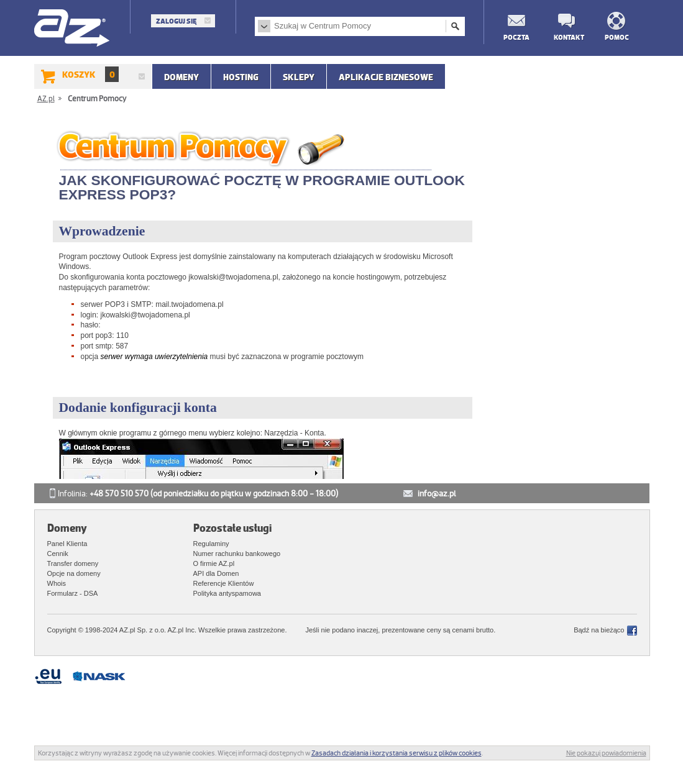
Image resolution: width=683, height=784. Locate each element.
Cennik (58, 554)
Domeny (181, 77)
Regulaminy (211, 544)
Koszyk (90, 74)
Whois (57, 583)
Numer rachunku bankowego (237, 554)
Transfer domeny (73, 563)
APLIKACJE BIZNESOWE (386, 77)
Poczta (516, 37)
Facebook (632, 631)
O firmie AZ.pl (214, 563)
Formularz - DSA (73, 593)
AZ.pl (72, 29)
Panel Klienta (67, 544)
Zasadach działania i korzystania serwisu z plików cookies (397, 753)
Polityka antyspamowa (227, 593)
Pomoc (617, 37)
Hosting (241, 77)
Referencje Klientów (224, 583)
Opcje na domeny (74, 573)
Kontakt (566, 37)
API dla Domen (216, 573)
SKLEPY (299, 77)
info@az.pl (437, 494)
